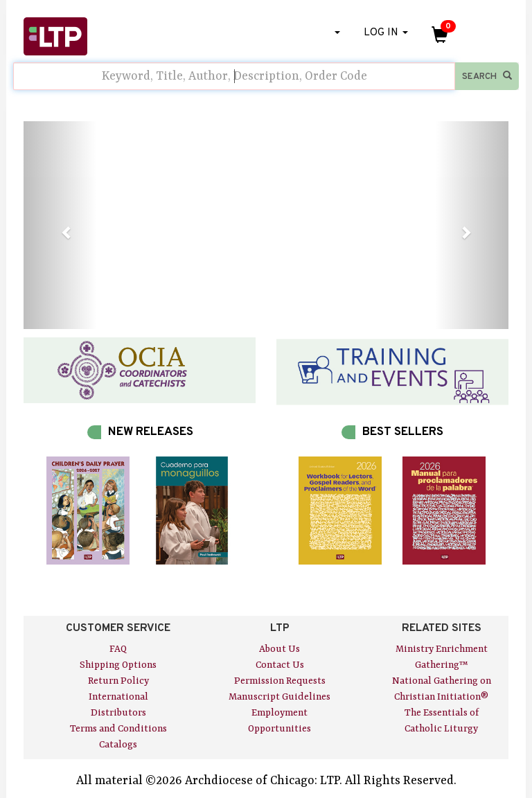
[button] (60, 225)
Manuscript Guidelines (280, 697)
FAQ (118, 649)
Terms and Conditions (118, 729)
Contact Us (280, 665)
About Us (280, 649)
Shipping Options (118, 665)
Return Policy (118, 681)
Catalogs (118, 745)
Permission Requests (280, 681)
